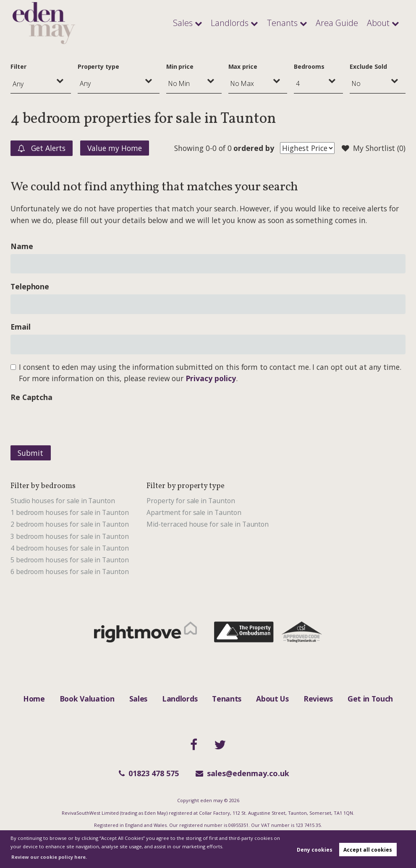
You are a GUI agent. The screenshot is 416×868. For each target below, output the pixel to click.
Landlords (250, 23)
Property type (98, 66)
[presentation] (74, 421)
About (380, 23)
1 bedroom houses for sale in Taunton (70, 512)
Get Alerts (41, 148)
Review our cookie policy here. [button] (49, 857)
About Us (272, 699)
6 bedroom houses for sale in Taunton (70, 572)
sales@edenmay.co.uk (242, 773)
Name (22, 246)
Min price (180, 66)
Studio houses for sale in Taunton (63, 501)
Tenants (296, 23)
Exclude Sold (368, 66)
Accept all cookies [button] (368, 850)
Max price (243, 66)
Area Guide (345, 23)
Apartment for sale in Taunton (194, 512)
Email (21, 327)
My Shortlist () (374, 148)
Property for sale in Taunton (191, 501)
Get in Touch (370, 699)
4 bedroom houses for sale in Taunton (70, 548)
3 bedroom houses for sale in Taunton (70, 536)
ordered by (254, 148)
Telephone (30, 286)
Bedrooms (309, 66)
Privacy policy (211, 378)
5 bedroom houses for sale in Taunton (70, 560)
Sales (208, 23)
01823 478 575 (149, 773)
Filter (18, 66)
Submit (30, 453)
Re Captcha (31, 397)
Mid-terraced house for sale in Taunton (208, 524)
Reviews (318, 699)
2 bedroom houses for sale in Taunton (70, 524)
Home (34, 699)
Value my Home (114, 148)
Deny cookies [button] (315, 850)
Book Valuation (87, 699)
